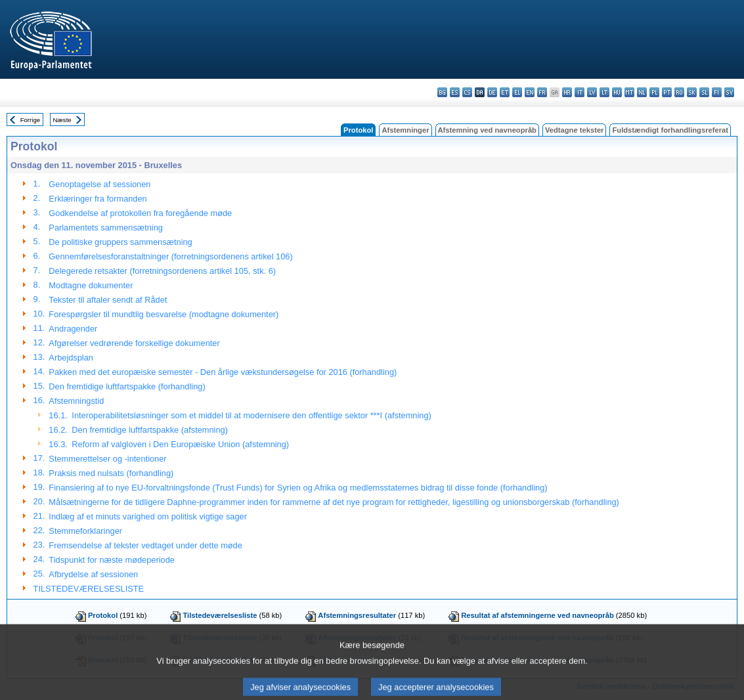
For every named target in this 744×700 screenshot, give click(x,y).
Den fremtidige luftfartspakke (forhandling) (127, 386)
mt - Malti (629, 92)
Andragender (73, 329)
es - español (455, 92)
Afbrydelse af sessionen (93, 574)
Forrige (30, 120)
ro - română (679, 92)
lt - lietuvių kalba (604, 92)
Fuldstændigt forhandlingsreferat (670, 130)
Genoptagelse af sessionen (99, 184)
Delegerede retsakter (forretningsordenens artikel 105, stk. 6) (162, 271)
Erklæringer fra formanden (98, 199)
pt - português (667, 92)
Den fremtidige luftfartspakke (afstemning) (150, 430)
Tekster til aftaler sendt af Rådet (108, 300)
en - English (530, 92)
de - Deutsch (492, 92)
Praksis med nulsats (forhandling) (111, 473)
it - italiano (580, 92)
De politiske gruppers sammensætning (120, 242)
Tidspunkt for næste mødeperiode (112, 560)
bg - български (442, 92)
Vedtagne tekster (575, 130)
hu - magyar (617, 92)
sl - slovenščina (704, 92)
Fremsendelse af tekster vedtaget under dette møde (145, 545)
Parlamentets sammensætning (106, 228)
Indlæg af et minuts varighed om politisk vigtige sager (148, 516)
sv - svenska (729, 92)
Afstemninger (405, 130)
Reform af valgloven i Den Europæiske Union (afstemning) (180, 444)
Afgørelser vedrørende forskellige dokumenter (134, 343)
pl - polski (654, 92)
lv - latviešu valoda (592, 92)
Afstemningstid (76, 401)
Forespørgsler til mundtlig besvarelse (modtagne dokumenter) (164, 314)
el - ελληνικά (517, 92)
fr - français (542, 92)
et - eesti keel (505, 92)
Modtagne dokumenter (91, 285)
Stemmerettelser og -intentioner (107, 459)
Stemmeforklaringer (85, 531)
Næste (62, 120)
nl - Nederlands (642, 92)
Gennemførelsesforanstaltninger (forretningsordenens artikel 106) (170, 256)
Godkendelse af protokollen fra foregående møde (140, 213)
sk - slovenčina (692, 92)
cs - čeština (467, 92)
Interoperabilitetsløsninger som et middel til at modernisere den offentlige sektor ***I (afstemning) (251, 415)
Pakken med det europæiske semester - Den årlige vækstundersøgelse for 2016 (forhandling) (223, 372)
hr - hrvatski (567, 92)
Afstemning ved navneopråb (487, 130)
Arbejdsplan (71, 358)
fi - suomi (717, 92)
